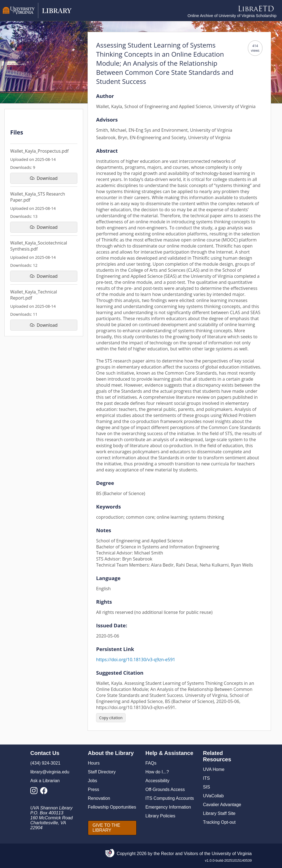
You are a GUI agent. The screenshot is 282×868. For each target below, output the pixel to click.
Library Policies (160, 816)
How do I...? (157, 772)
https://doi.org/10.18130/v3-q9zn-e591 (136, 660)
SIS (207, 787)
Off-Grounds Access (165, 789)
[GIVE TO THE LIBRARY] (112, 828)
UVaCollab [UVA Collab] (213, 796)
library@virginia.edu (50, 772)
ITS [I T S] (206, 778)
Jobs (93, 781)
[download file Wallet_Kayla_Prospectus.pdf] (44, 178)
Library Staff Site (219, 813)
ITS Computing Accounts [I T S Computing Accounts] (170, 798)
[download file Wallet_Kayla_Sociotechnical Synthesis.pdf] (44, 276)
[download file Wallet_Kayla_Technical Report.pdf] (44, 325)
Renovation (99, 798)
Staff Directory (102, 772)
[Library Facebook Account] (45, 792)
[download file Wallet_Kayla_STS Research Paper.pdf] (44, 227)
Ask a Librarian (45, 781)
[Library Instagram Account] (35, 792)
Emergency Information (168, 807)
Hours (94, 763)
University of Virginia (232, 854)
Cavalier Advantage (222, 805)
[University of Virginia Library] (37, 17)
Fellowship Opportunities (112, 807)
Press (93, 789)
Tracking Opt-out (219, 822)
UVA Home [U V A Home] (214, 769)
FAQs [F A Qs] (151, 763)
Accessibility (157, 781)
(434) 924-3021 (45, 763)
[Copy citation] (111, 718)
